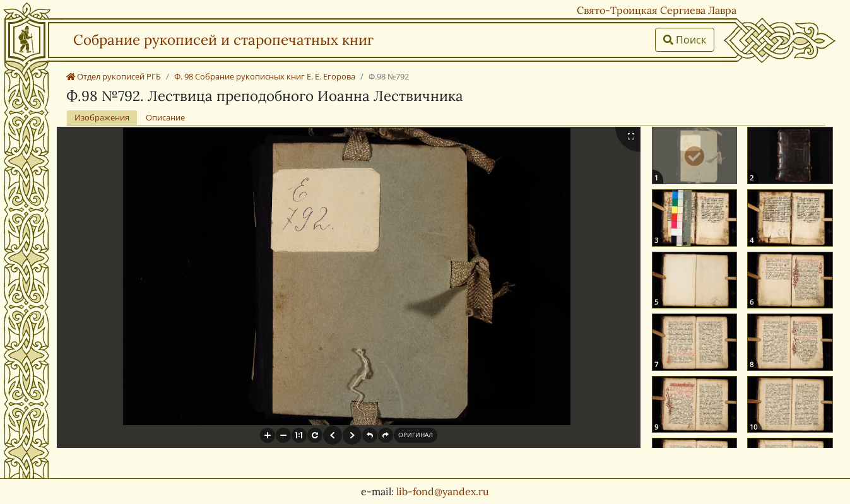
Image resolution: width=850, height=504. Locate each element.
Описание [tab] (165, 117)
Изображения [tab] (102, 117)
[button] (268, 435)
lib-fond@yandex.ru (443, 491)
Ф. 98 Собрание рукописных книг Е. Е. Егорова (265, 76)
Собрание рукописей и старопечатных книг (223, 39)
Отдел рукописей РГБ (114, 76)
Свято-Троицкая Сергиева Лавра (657, 10)
